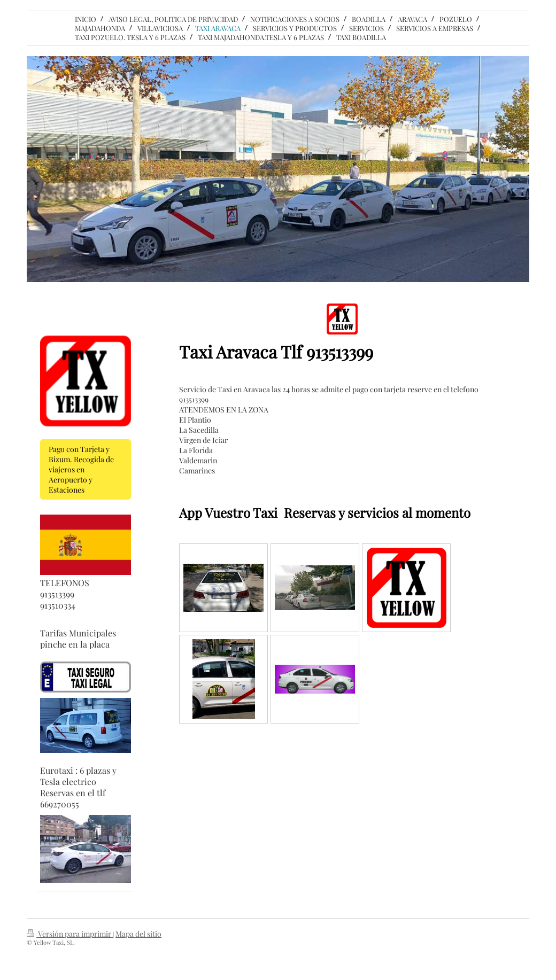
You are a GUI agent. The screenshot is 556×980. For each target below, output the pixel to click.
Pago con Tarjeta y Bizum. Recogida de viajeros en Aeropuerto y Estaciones (81, 469)
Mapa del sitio (138, 934)
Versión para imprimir (70, 934)
